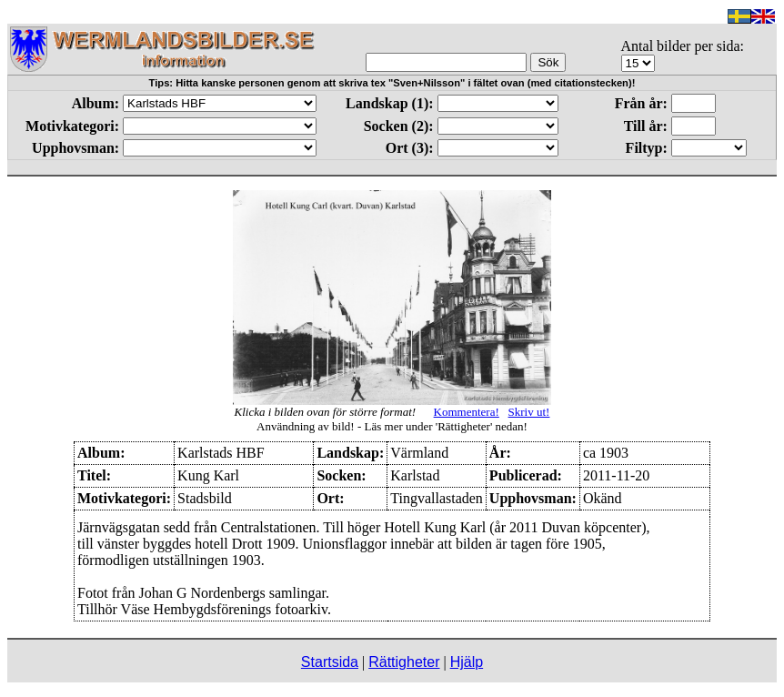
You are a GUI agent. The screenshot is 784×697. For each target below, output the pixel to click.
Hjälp (467, 662)
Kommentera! (467, 412)
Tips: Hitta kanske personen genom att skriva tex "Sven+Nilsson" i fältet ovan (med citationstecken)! (392, 83)
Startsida (330, 662)
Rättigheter (404, 662)
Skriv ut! (529, 412)
